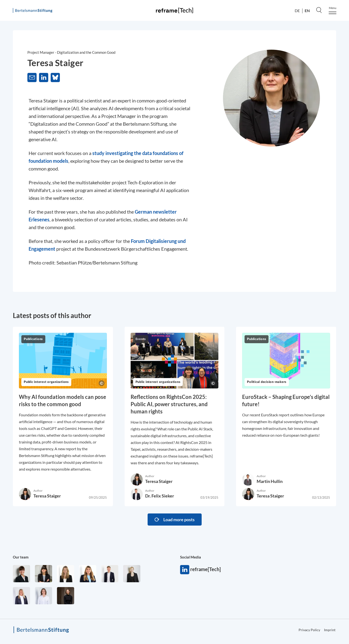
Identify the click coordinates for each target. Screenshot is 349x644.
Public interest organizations (46, 382)
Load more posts (179, 520)
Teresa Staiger (47, 496)
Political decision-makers (267, 382)
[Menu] (333, 10)
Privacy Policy (309, 630)
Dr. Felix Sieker (160, 496)
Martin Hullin (270, 481)
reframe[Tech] (185, 570)
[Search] (319, 10)
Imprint (330, 630)
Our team (21, 557)
